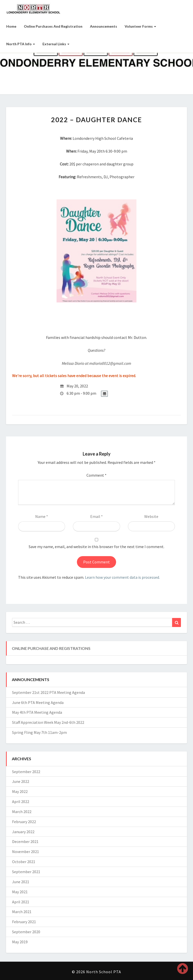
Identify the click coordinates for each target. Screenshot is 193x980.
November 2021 (26, 852)
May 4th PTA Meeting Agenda (37, 712)
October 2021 (24, 862)
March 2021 (22, 912)
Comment (96, 475)
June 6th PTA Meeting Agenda (38, 702)
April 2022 (21, 801)
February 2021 (24, 922)
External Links (56, 44)
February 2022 (24, 822)
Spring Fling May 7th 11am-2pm (39, 732)
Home (11, 26)
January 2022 (23, 832)
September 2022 (26, 772)
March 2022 (22, 812)
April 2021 (21, 902)
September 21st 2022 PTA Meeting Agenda (49, 692)
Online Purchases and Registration (53, 26)
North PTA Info (21, 44)
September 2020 (26, 932)
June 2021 (21, 882)
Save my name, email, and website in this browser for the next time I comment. (96, 547)
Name (42, 516)
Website (151, 516)
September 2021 (26, 872)
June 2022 (21, 781)
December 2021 (25, 841)
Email (96, 516)
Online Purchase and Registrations (51, 648)
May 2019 (20, 942)
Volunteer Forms (140, 26)
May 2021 (20, 892)
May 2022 (20, 791)
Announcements (104, 26)
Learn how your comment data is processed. (122, 577)
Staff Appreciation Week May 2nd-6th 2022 (48, 722)
